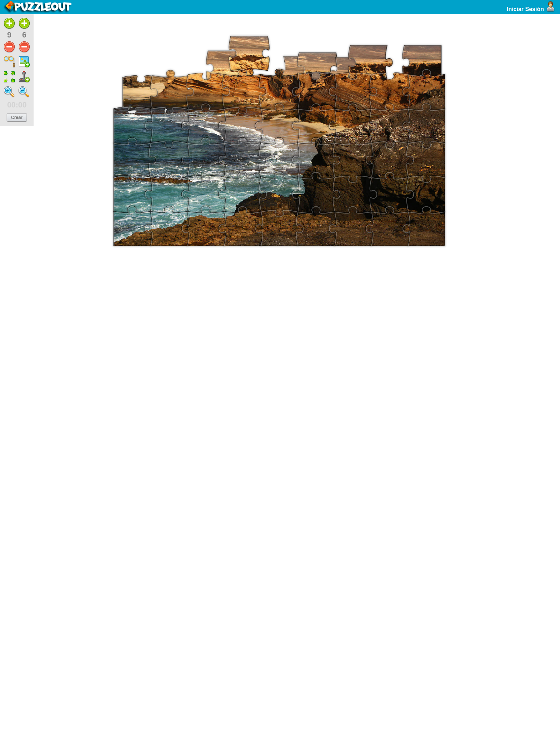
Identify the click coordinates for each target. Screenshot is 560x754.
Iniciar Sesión (532, 9)
